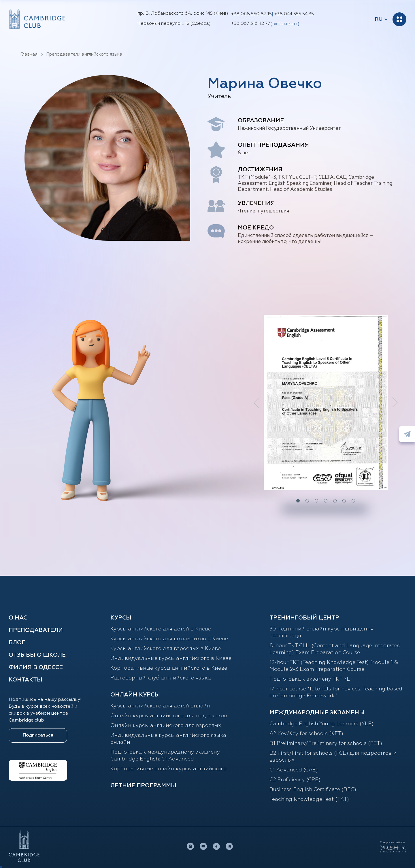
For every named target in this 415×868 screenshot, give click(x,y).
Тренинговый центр (304, 618)
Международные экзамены (317, 713)
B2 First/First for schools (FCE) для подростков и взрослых (333, 757)
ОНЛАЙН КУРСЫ (135, 695)
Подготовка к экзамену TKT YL (310, 679)
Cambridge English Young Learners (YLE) (321, 724)
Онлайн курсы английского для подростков (169, 716)
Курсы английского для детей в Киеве (161, 629)
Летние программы (143, 786)
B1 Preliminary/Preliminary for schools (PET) (326, 743)
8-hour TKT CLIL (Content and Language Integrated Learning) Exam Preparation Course (335, 649)
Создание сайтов (393, 842)
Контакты (26, 680)
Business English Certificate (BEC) (313, 790)
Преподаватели (36, 630)
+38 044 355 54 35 (294, 14)
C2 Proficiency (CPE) (295, 780)
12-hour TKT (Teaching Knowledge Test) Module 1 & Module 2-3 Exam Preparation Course (334, 666)
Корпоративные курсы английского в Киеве (169, 668)
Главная (29, 54)
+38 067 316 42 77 (251, 24)
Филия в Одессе (36, 667)
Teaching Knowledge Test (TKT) (309, 799)
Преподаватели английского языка (84, 54)
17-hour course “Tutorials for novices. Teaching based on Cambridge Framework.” (336, 692)
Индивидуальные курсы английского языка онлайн (168, 739)
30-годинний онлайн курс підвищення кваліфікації (321, 632)
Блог (17, 643)
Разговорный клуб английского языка (161, 678)
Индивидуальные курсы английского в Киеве (171, 658)
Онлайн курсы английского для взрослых (166, 726)
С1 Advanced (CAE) (294, 770)
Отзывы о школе (37, 655)
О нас (18, 618)
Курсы (121, 618)
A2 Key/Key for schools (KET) (306, 734)
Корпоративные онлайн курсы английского (168, 769)
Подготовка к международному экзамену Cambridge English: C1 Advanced (165, 756)
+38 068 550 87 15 (251, 14)
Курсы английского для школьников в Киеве (169, 639)
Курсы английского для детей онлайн (160, 706)
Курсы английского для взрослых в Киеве (166, 649)
